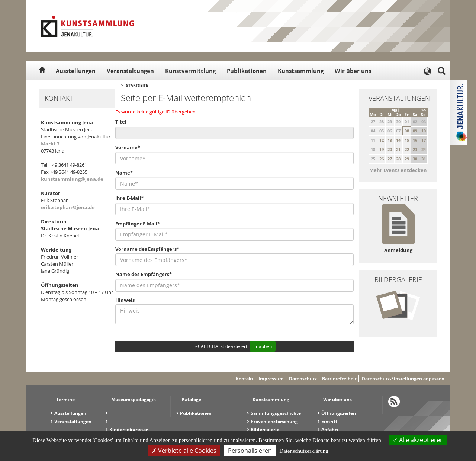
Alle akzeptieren (418, 440)
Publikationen (247, 71)
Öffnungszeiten (339, 413)
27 (390, 159)
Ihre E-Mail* (129, 198)
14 (398, 140)
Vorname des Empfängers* (147, 249)
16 (415, 140)
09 (415, 131)
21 (398, 149)
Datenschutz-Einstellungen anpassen (403, 379)
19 (382, 149)
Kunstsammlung (301, 71)
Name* (124, 173)
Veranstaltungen (130, 71)
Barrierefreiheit (339, 379)
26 (382, 159)
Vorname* (128, 147)
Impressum (271, 379)
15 (407, 140)
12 (382, 140)
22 (407, 149)
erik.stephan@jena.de (68, 207)
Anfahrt (330, 430)
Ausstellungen (76, 71)
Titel (121, 122)
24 (424, 149)
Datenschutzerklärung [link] (304, 451)
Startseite (137, 85)
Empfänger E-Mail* (138, 224)
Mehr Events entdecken (398, 170)
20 (390, 149)
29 (407, 159)
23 (415, 149)
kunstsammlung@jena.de (72, 179)
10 (424, 131)
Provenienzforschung (274, 421)
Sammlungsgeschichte (276, 413)
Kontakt (245, 379)
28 (398, 159)
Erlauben (263, 346)
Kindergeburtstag (129, 430)
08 (407, 131)
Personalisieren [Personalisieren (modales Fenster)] (250, 451)
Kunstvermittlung (190, 71)
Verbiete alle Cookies (184, 451)
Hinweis (125, 300)
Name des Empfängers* (144, 274)
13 (390, 140)
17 (424, 140)
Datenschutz (303, 379)
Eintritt (329, 421)
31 (424, 159)
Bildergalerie (265, 430)
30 (415, 159)
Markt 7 (50, 144)
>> (424, 110)
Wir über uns (353, 71)
